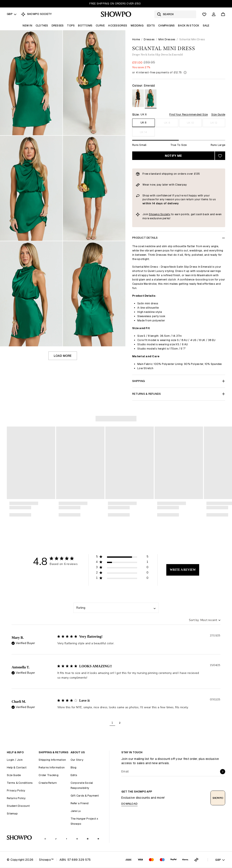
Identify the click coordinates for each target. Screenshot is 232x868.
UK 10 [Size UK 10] (190, 123)
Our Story (77, 760)
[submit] (223, 772)
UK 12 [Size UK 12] (214, 123)
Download (129, 804)
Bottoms (85, 25)
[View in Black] (138, 99)
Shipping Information (52, 760)
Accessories (118, 25)
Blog (74, 767)
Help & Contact (17, 767)
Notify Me (173, 156)
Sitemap (12, 814)
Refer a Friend (80, 803)
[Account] (214, 14)
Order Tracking (49, 775)
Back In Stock (189, 25)
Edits (151, 25)
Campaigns (166, 25)
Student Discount (18, 806)
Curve (100, 25)
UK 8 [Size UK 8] (167, 123)
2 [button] (120, 723)
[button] (122, 557)
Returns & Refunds (179, 394)
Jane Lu (76, 811)
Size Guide (218, 114)
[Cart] (223, 14)
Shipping (179, 381)
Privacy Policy (16, 790)
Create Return (48, 783)
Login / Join (15, 760)
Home (136, 39)
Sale (206, 25)
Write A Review (183, 570)
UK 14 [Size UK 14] (144, 132)
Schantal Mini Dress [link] (192, 39)
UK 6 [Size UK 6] (144, 123)
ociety (166, 214)
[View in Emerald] (151, 99)
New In (27, 25)
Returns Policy (16, 798)
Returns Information (52, 767)
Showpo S (155, 214)
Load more (63, 356)
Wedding (137, 25)
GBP (12, 14)
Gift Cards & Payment (85, 796)
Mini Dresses (167, 39)
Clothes (42, 25)
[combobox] (116, 608)
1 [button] (112, 723)
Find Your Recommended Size (189, 114)
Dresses (58, 25)
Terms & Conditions (20, 783)
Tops (71, 25)
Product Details (179, 238)
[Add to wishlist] (220, 156)
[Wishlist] (204, 14)
